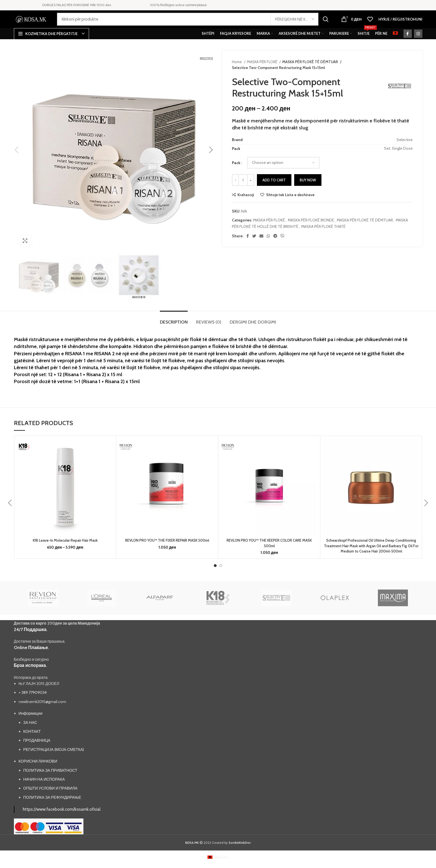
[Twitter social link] (254, 245)
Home (237, 71)
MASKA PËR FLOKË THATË (323, 235)
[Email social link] (261, 245)
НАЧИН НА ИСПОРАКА (44, 794)
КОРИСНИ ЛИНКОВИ (38, 776)
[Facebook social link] (408, 43)
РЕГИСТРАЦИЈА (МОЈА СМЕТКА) (54, 764)
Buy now (308, 189)
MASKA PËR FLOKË (262, 71)
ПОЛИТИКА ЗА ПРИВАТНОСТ (50, 785)
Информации (31, 728)
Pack (236, 172)
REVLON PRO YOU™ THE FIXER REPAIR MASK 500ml (167, 549)
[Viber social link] (283, 245)
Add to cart (274, 189)
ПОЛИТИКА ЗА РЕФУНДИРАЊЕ (52, 812)
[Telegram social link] (275, 245)
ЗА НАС (30, 737)
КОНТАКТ (32, 746)
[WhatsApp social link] (268, 245)
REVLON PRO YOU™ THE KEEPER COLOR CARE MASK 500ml (269, 552)
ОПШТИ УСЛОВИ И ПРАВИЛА (50, 803)
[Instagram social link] (418, 43)
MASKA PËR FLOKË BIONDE (311, 229)
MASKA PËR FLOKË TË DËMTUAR (309, 71)
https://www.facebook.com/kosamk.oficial (62, 824)
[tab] (174, 328)
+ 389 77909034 (33, 707)
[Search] (195, 24)
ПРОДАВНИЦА (37, 755)
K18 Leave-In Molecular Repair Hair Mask (65, 549)
